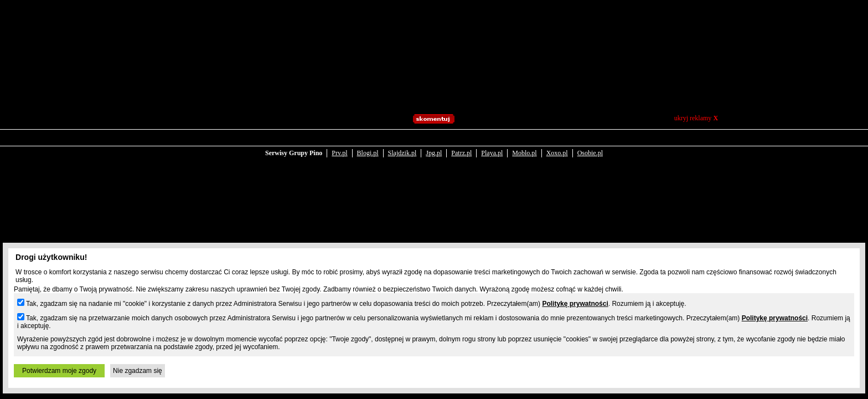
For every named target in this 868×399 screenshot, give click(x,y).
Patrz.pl (461, 145)
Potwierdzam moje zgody (59, 371)
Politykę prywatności (575, 304)
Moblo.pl (524, 145)
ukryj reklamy (696, 118)
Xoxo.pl (557, 145)
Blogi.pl (368, 145)
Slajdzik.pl (402, 145)
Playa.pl (492, 145)
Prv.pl (339, 145)
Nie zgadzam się (138, 371)
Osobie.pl (590, 145)
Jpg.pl (434, 145)
